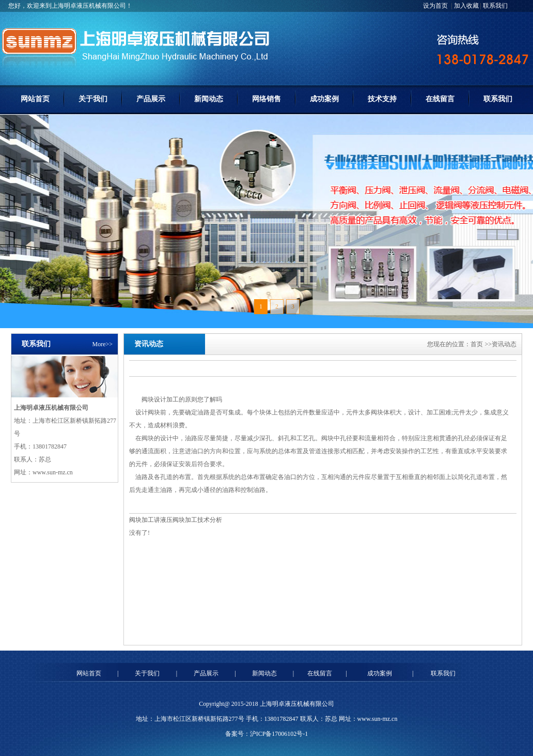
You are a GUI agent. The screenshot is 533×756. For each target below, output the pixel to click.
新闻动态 (209, 99)
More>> (102, 344)
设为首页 (436, 6)
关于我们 (93, 99)
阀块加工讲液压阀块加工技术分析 (176, 520)
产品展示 (151, 99)
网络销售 (266, 99)
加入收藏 (466, 6)
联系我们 (495, 6)
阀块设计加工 (160, 399)
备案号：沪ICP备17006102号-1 (267, 734)
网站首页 (35, 99)
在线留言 (440, 99)
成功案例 (324, 99)
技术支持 (382, 99)
